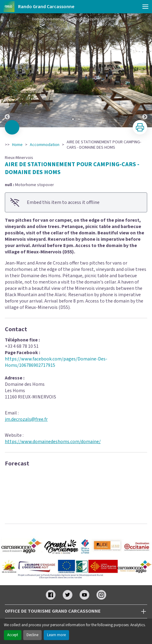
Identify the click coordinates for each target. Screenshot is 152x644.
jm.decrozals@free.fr (26, 419)
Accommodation (45, 145)
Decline (32, 635)
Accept (13, 635)
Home (17, 145)
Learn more (56, 635)
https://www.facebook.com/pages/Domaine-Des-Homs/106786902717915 (56, 362)
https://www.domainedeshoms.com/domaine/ (53, 442)
